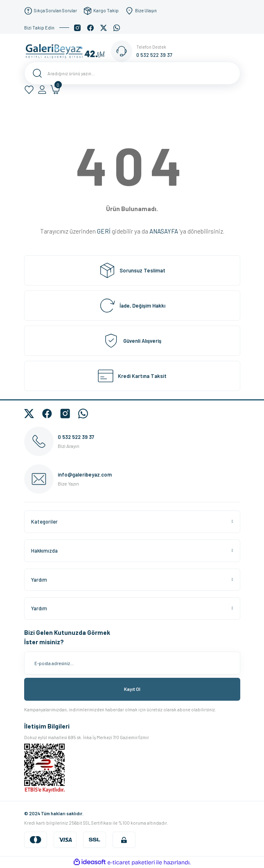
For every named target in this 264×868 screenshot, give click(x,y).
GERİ (104, 231)
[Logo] (68, 51)
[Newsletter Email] (132, 663)
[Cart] (55, 90)
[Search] (132, 73)
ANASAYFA (164, 231)
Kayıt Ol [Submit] (132, 689)
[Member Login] (42, 90)
